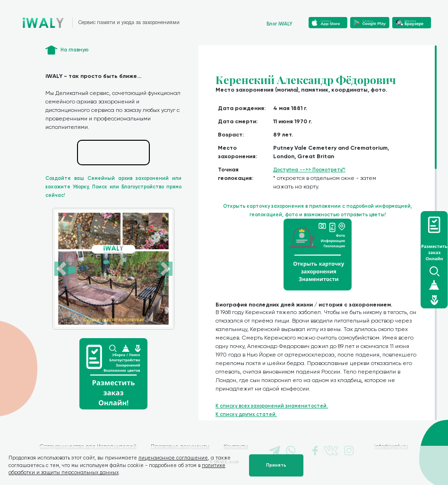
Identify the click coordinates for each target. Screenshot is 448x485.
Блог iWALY (280, 24)
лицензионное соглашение (173, 458)
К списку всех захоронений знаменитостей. (272, 406)
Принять (276, 465)
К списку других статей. (246, 414)
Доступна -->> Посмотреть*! (309, 170)
